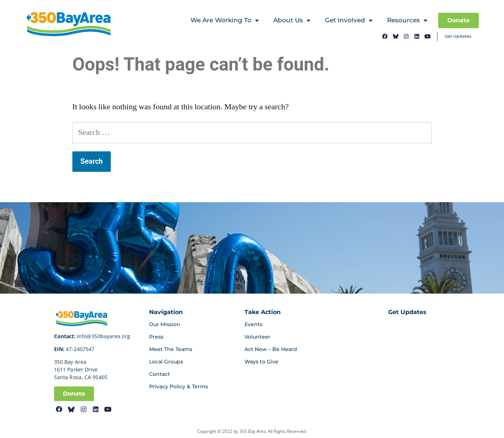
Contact (160, 374)
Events (253, 324)
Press (156, 337)
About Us (292, 21)
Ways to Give (262, 362)
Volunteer (257, 337)
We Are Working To (225, 21)
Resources (407, 21)
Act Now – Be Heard (271, 349)
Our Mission (165, 324)
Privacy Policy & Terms (179, 386)
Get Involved (349, 21)
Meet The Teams (171, 349)
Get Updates (458, 36)
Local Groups (166, 362)
